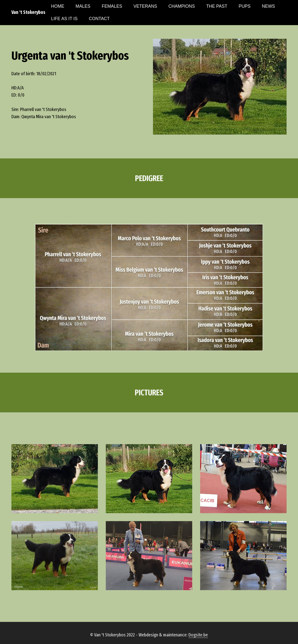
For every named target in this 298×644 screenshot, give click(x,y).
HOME (58, 6)
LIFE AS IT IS (64, 19)
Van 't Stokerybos (28, 12)
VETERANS (145, 6)
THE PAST (217, 6)
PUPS (245, 6)
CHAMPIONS (182, 6)
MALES (83, 6)
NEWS (269, 6)
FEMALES (112, 6)
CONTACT (99, 19)
